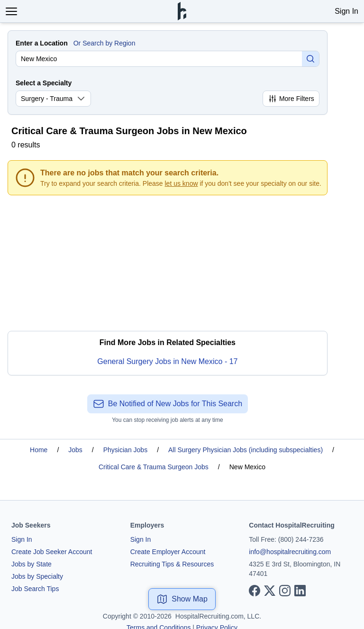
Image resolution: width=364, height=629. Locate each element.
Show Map (182, 599)
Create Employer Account (168, 552)
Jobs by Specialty (37, 576)
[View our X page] (270, 591)
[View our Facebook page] (255, 591)
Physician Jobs (125, 450)
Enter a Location (42, 43)
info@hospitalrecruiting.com (290, 552)
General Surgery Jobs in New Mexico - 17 (167, 361)
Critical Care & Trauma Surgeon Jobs (154, 467)
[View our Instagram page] (285, 591)
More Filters (291, 99)
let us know (182, 183)
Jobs (75, 450)
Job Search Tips (35, 589)
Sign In (346, 11)
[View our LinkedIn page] (300, 591)
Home (39, 450)
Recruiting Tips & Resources (172, 564)
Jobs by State (32, 564)
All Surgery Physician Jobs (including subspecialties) (246, 450)
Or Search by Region (105, 43)
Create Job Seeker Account (52, 552)
